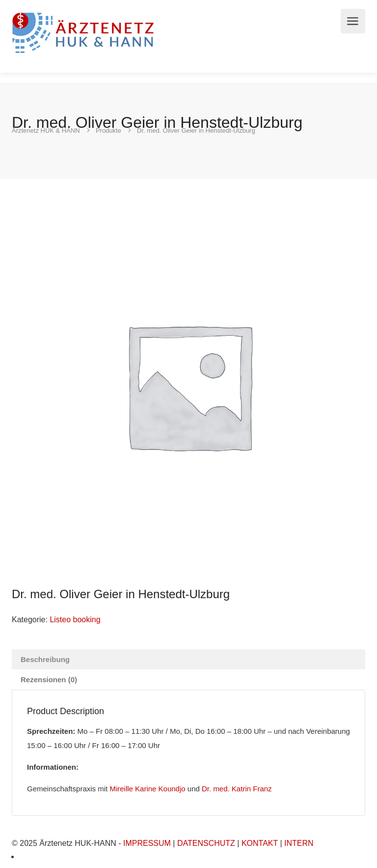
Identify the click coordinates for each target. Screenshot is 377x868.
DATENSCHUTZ (206, 843)
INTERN (299, 843)
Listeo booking (75, 620)
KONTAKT (260, 843)
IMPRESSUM (147, 843)
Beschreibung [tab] (45, 659)
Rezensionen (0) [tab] (49, 680)
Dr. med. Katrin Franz (237, 789)
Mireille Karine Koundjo (147, 789)
